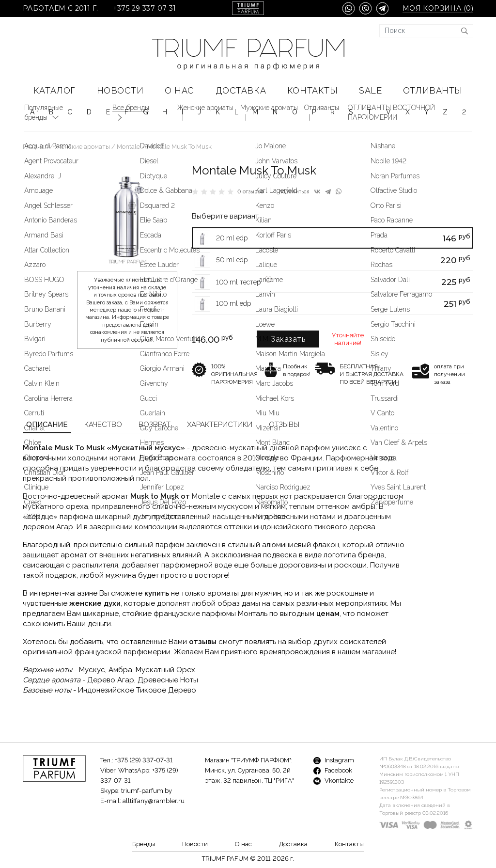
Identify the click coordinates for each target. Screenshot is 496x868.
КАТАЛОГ (54, 90)
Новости (120, 90)
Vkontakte (333, 781)
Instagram (334, 760)
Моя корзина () (438, 8)
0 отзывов (251, 192)
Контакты (312, 90)
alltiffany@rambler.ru (154, 801)
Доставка (241, 90)
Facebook (333, 770)
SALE (370, 90)
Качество (103, 425)
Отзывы (284, 425)
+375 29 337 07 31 (145, 8)
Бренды (144, 844)
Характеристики (220, 425)
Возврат (155, 425)
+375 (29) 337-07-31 (144, 760)
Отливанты (433, 90)
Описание (47, 425)
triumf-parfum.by (147, 791)
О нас (179, 90)
